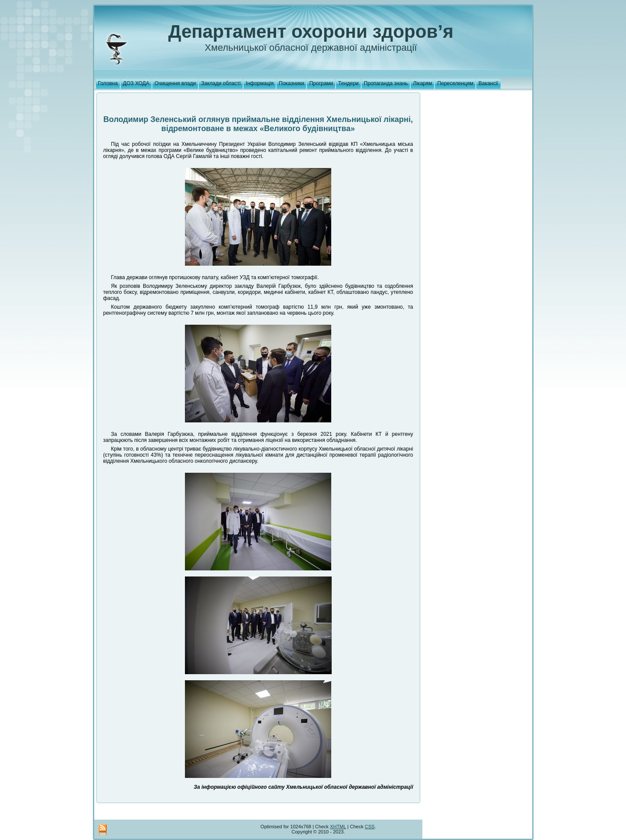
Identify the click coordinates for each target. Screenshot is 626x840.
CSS (370, 827)
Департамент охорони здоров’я (311, 31)
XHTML (338, 827)
